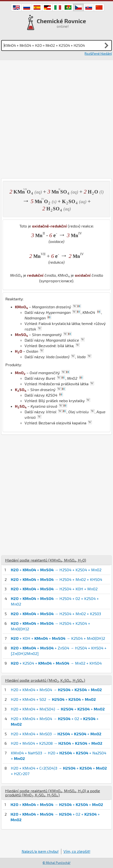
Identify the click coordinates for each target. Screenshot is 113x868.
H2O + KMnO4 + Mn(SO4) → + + (58, 709)
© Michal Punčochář (56, 863)
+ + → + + (57, 804)
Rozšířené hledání (98, 53)
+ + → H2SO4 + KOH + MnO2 (54, 589)
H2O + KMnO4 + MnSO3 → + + (56, 734)
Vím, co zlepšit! (77, 851)
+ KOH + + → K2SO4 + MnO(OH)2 (58, 638)
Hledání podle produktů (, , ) (45, 680)
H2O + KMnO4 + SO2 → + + (53, 699)
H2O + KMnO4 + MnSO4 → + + (56, 690)
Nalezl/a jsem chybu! (40, 851)
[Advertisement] (56, 119)
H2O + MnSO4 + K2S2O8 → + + (57, 743)
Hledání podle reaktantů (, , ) (46, 560)
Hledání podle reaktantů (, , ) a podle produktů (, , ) (53, 793)
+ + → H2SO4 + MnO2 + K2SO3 (56, 614)
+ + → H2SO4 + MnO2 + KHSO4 (56, 579)
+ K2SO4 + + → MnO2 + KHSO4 (56, 663)
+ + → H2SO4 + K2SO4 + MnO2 (56, 570)
